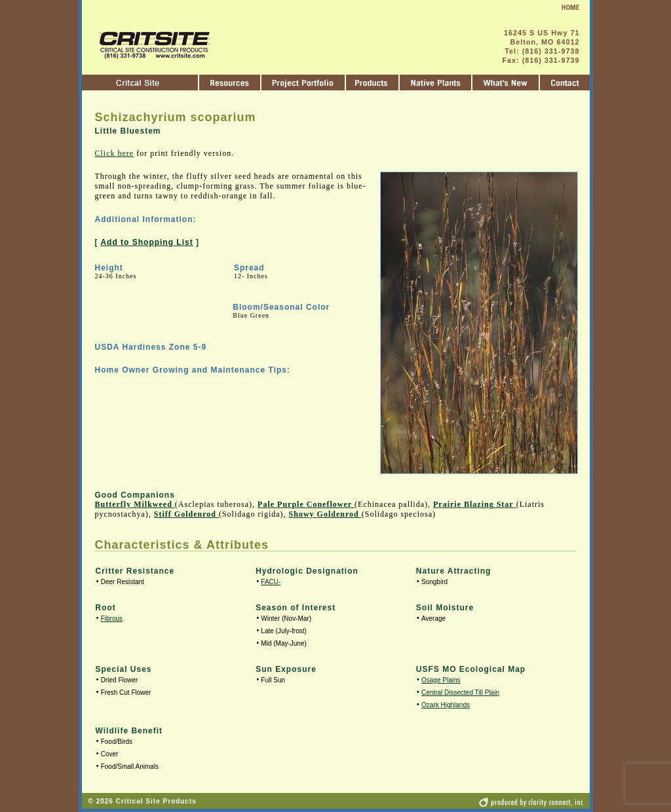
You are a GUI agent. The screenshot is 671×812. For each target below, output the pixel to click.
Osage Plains (441, 680)
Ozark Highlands (446, 705)
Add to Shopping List (146, 242)
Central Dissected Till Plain (460, 692)
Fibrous (112, 618)
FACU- (271, 582)
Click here (115, 153)
